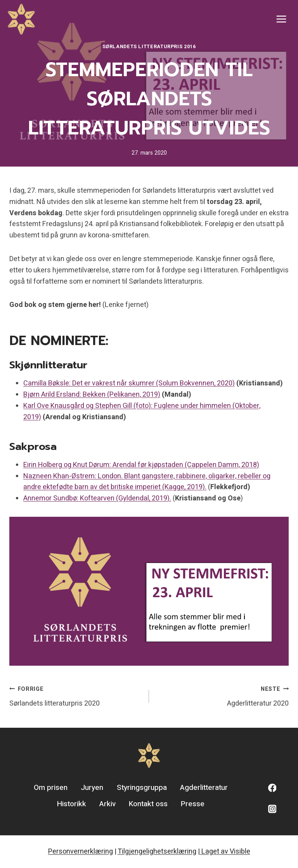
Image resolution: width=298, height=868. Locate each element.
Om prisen (51, 788)
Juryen (92, 788)
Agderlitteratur (204, 788)
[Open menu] (281, 19)
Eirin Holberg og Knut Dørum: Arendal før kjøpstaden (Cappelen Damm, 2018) (141, 465)
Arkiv (107, 804)
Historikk (72, 804)
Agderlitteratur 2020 (222, 696)
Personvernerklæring (81, 851)
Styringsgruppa (142, 788)
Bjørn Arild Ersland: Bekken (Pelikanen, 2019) (92, 395)
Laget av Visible (225, 851)
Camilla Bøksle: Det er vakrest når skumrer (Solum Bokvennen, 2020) (129, 383)
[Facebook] (272, 788)
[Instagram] (272, 809)
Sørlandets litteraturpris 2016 (149, 47)
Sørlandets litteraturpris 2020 (76, 696)
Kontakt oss (148, 804)
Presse (193, 804)
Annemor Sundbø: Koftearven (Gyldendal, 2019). (97, 498)
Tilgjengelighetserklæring (157, 851)
